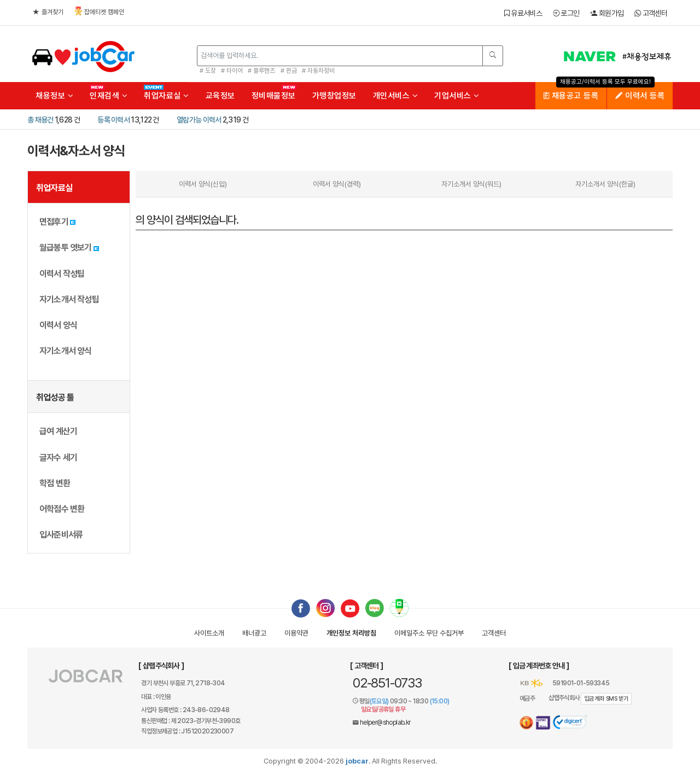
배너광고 (254, 633)
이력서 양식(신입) (203, 184)
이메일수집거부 (429, 633)
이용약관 (296, 633)
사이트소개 (209, 633)
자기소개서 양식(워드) (471, 184)
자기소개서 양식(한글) (605, 184)
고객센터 (651, 13)
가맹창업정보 (334, 96)
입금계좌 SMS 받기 (606, 699)
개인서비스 (396, 96)
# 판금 (289, 71)
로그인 (566, 13)
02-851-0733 (387, 683)
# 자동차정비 (318, 71)
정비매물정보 (274, 96)
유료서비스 (523, 13)
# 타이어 (232, 71)
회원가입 (607, 13)
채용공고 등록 (571, 96)
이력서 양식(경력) (337, 184)
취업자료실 (167, 96)
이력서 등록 (640, 96)
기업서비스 (457, 96)
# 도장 (208, 71)
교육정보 (220, 96)
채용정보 (54, 96)
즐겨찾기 (48, 12)
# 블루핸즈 (261, 71)
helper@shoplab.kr (385, 722)
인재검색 (109, 96)
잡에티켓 (99, 11)
